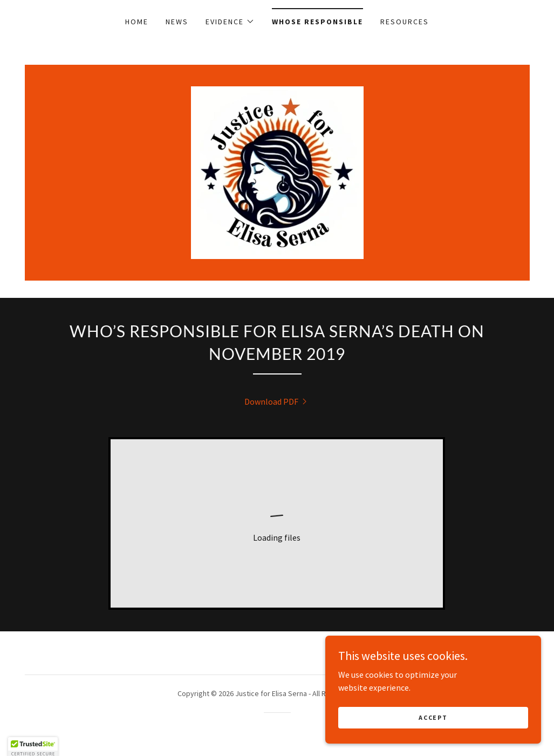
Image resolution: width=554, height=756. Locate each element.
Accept (433, 717)
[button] (230, 22)
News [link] (177, 22)
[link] (277, 172)
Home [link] (137, 22)
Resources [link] (405, 22)
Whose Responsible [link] (317, 22)
